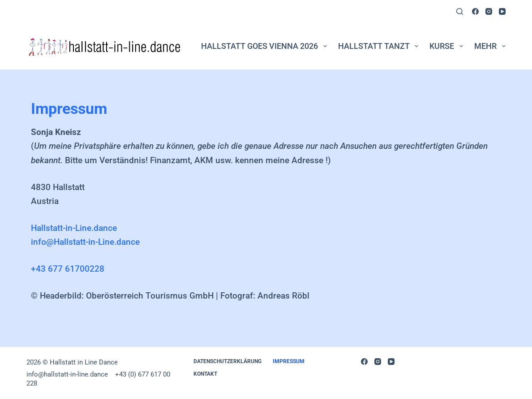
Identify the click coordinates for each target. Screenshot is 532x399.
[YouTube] (502, 11)
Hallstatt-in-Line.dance (74, 228)
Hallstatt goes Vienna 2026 (266, 46)
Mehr (490, 46)
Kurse (448, 46)
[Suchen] (460, 11)
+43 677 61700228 (68, 269)
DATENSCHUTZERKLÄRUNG (227, 361)
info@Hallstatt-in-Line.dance (85, 242)
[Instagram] (489, 11)
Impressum (289, 361)
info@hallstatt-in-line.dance (68, 374)
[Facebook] (475, 11)
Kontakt (205, 374)
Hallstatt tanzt (380, 46)
